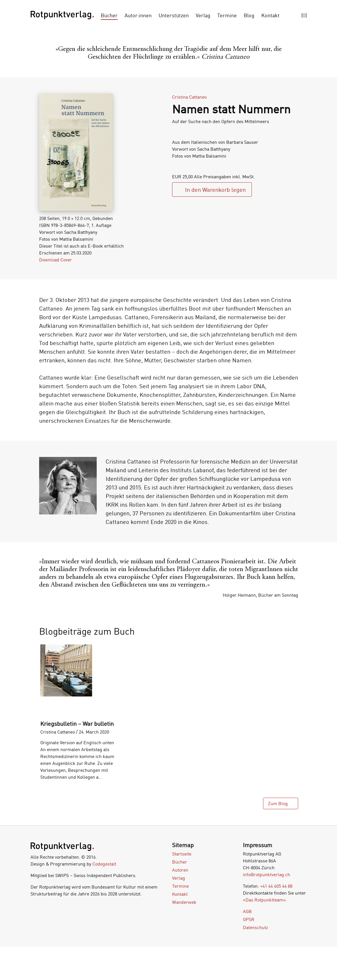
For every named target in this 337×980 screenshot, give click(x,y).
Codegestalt (104, 864)
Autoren (180, 870)
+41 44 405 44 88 (276, 886)
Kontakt (270, 15)
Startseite (182, 854)
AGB (247, 911)
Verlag (203, 15)
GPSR (249, 919)
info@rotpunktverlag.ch (266, 874)
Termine (227, 15)
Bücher (109, 15)
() (304, 15)
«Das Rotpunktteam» (264, 900)
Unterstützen (174, 15)
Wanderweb (184, 902)
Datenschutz (255, 927)
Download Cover (56, 260)
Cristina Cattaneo (189, 97)
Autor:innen (138, 15)
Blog (249, 15)
